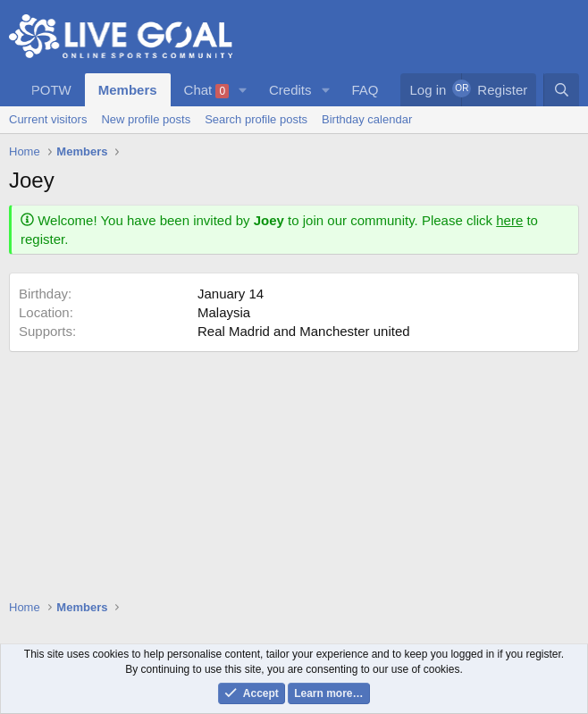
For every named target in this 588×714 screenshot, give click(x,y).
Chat (207, 90)
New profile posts (146, 119)
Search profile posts (256, 119)
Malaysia (224, 312)
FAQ (365, 90)
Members (128, 90)
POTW (51, 90)
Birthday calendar (367, 119)
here (509, 220)
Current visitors (48, 119)
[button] (243, 90)
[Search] (561, 90)
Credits (290, 90)
